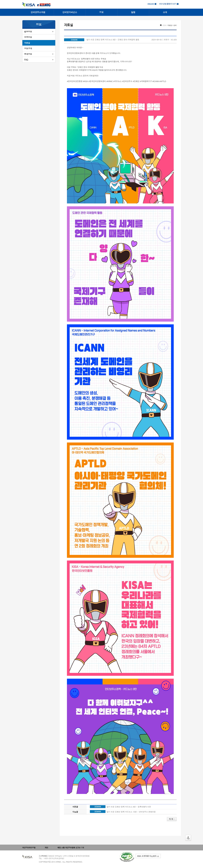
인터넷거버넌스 (70, 12)
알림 (133, 12)
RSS (46, 847)
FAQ (26, 60)
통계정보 (28, 54)
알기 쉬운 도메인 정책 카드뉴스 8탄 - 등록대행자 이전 (129, 807)
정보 (101, 12)
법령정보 (28, 32)
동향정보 (28, 37)
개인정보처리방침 (29, 847)
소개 (165, 12)
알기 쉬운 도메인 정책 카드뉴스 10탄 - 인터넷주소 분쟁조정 (131, 812)
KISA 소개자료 (148, 856)
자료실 (27, 43)
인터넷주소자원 (38, 12)
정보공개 (28, 48)
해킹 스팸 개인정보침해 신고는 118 (71, 847)
